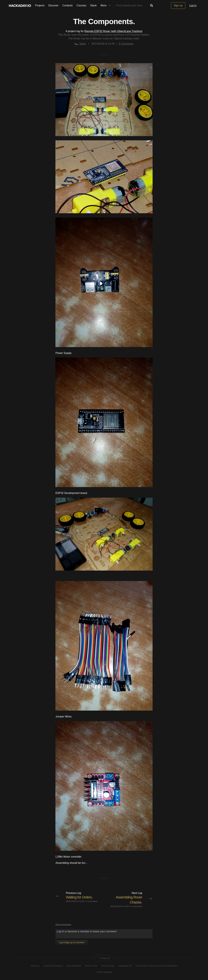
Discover (53, 5)
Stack (93, 5)
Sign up (178, 5)
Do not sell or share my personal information (156, 966)
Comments (126, 44)
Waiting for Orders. (79, 897)
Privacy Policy (108, 966)
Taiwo (80, 44)
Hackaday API (125, 966)
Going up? (104, 958)
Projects (40, 5)
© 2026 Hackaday (104, 972)
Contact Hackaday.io (53, 966)
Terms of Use (91, 966)
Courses (81, 5)
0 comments (92, 901)
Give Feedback (74, 966)
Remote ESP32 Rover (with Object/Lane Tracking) (114, 31)
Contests (68, 5)
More (106, 6)
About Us (35, 966)
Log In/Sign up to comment (71, 942)
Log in (193, 5)
